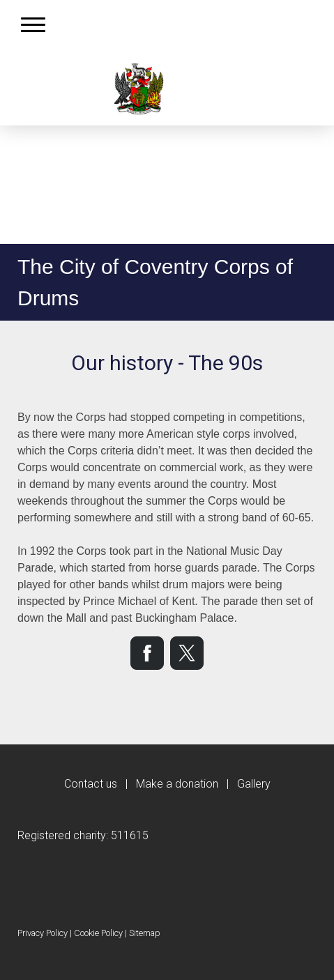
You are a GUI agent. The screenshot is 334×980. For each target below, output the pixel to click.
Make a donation (177, 784)
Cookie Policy (98, 933)
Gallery (254, 784)
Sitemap (145, 933)
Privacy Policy (43, 933)
